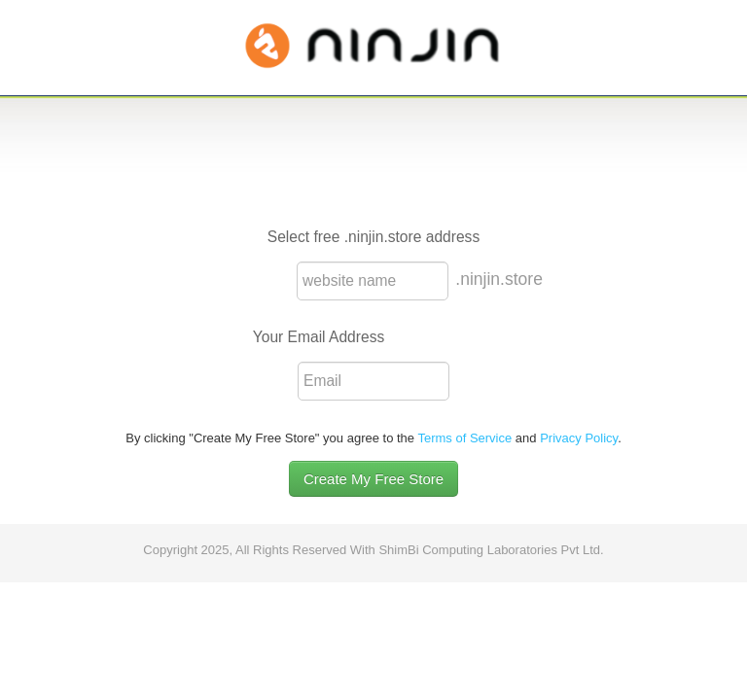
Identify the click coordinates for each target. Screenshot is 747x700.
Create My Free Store (373, 479)
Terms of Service (464, 438)
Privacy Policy (579, 438)
